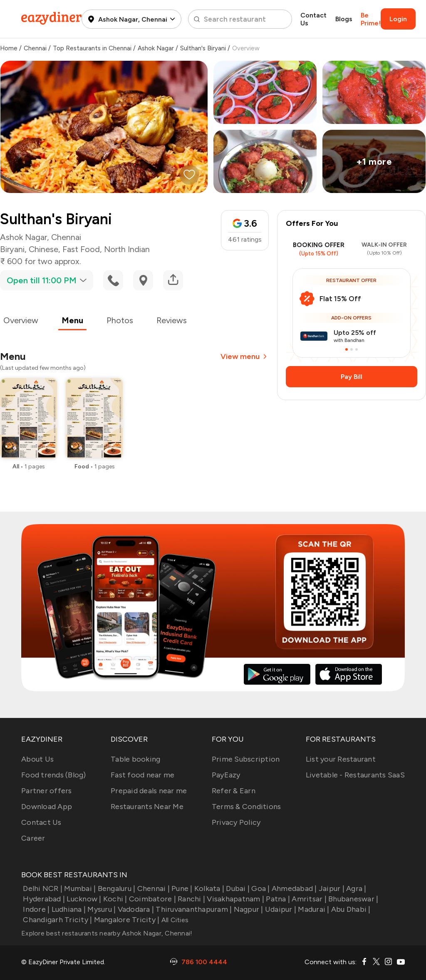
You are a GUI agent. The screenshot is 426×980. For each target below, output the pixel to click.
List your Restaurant (341, 759)
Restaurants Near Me (147, 807)
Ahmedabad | (293, 888)
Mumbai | (79, 888)
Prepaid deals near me (149, 791)
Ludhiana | (68, 909)
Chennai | (152, 888)
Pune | (181, 888)
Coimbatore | (152, 899)
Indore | (35, 909)
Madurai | (313, 909)
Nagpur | (247, 909)
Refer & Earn (234, 791)
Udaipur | (280, 909)
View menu (245, 356)
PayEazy (226, 775)
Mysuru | (101, 909)
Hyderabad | (43, 899)
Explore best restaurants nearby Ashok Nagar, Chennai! (107, 933)
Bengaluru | (115, 888)
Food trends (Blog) (54, 775)
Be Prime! (371, 19)
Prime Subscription (246, 759)
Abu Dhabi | (350, 909)
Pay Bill (352, 377)
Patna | (277, 899)
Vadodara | (135, 909)
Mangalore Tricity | (126, 920)
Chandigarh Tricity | (57, 920)
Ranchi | (191, 899)
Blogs (344, 19)
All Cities (174, 920)
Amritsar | (308, 899)
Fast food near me (142, 775)
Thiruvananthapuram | (193, 909)
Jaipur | (331, 888)
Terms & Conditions (246, 807)
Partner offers (47, 791)
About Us (37, 759)
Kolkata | (209, 888)
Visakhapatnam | (235, 899)
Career (33, 838)
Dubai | (237, 888)
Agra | (355, 888)
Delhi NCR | (42, 888)
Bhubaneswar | (353, 899)
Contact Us (313, 19)
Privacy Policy (236, 822)
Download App (47, 807)
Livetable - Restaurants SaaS (355, 775)
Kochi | (114, 899)
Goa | (260, 888)
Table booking (135, 759)
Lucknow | (83, 899)
